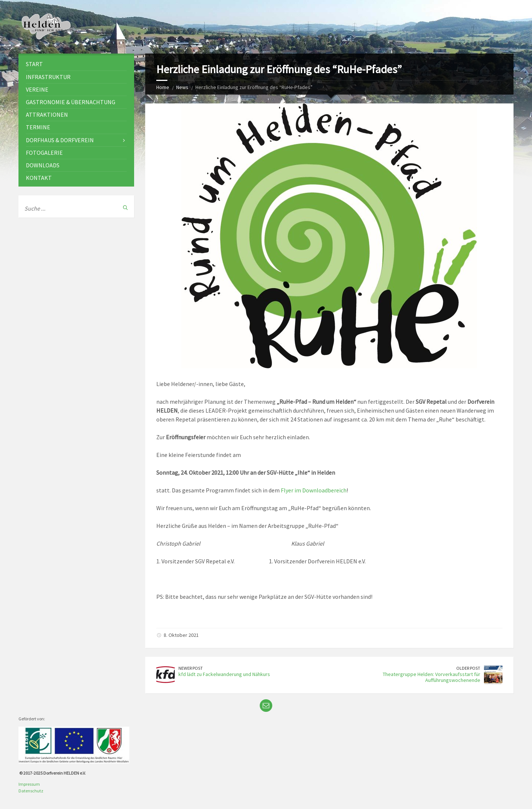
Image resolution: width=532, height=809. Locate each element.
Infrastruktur (48, 77)
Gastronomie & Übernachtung (71, 102)
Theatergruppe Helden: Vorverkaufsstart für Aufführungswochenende (432, 677)
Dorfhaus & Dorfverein (60, 140)
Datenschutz (31, 791)
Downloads (43, 165)
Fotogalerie (44, 153)
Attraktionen (47, 115)
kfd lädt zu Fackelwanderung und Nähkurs (224, 674)
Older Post (468, 668)
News (182, 87)
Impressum (29, 784)
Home (163, 87)
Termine (38, 127)
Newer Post (191, 668)
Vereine (37, 89)
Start (34, 64)
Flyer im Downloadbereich (314, 490)
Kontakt (39, 178)
